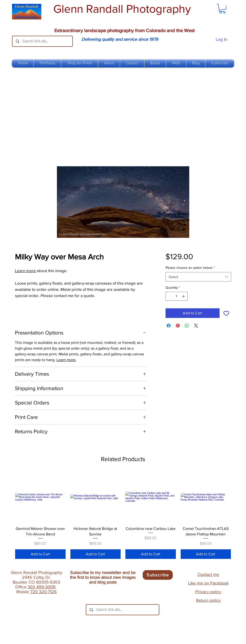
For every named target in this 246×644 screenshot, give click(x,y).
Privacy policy (208, 592)
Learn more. (66, 360)
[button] (80, 63)
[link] (222, 9)
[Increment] (184, 296)
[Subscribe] (158, 575)
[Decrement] (169, 296)
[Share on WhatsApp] (187, 326)
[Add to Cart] (40, 554)
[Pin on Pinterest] (178, 326)
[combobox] (198, 277)
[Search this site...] (42, 41)
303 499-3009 (42, 587)
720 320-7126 (43, 592)
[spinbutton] (177, 296)
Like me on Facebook (208, 583)
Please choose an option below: (190, 268)
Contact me (208, 574)
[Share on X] (196, 326)
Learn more (25, 271)
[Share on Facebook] (169, 326)
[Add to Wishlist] (226, 313)
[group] (123, 515)
